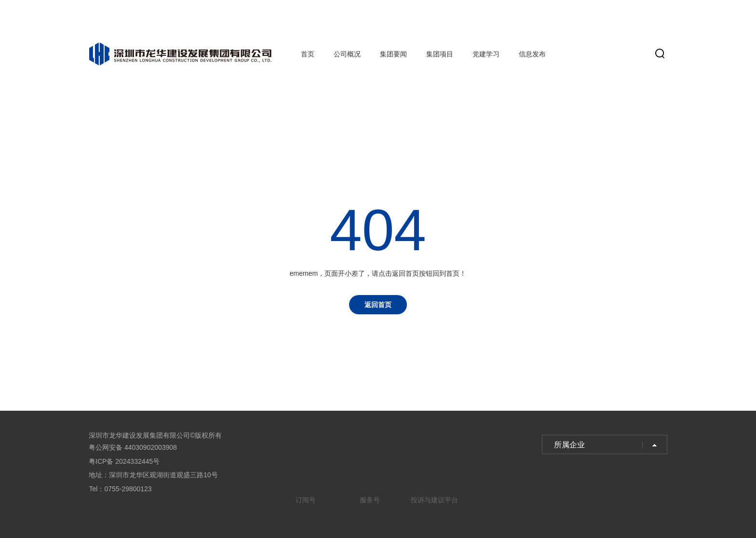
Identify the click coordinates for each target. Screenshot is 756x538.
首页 (308, 54)
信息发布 (532, 54)
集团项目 (440, 54)
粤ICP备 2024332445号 (124, 461)
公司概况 (347, 54)
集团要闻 (393, 54)
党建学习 (486, 54)
